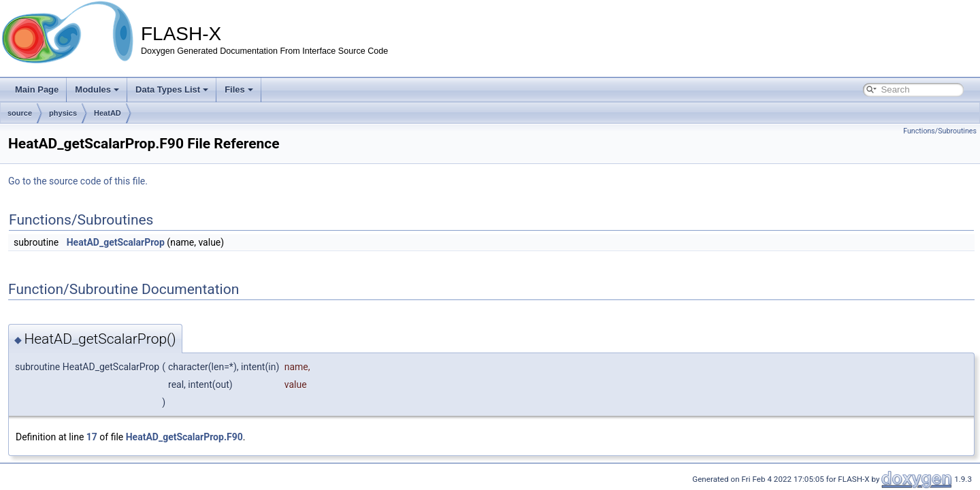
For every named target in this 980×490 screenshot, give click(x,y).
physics (63, 113)
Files (239, 89)
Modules (97, 89)
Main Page (37, 89)
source (20, 113)
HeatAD (108, 113)
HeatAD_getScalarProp (116, 242)
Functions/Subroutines (940, 131)
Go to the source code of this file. (78, 181)
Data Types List (172, 89)
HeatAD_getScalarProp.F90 (184, 437)
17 (92, 437)
